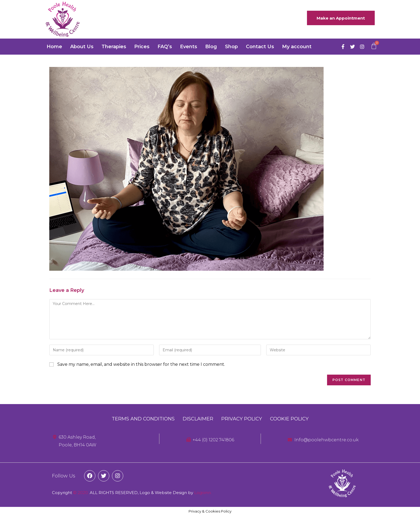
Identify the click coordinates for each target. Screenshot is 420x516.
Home (54, 47)
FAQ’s (165, 47)
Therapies (114, 47)
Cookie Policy (289, 419)
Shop (231, 47)
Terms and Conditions (143, 419)
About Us (82, 47)
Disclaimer (198, 419)
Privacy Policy (242, 419)
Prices (142, 47)
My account (297, 47)
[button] (340, 18)
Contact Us (260, 47)
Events (189, 47)
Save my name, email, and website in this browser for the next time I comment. (141, 364)
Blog (211, 47)
